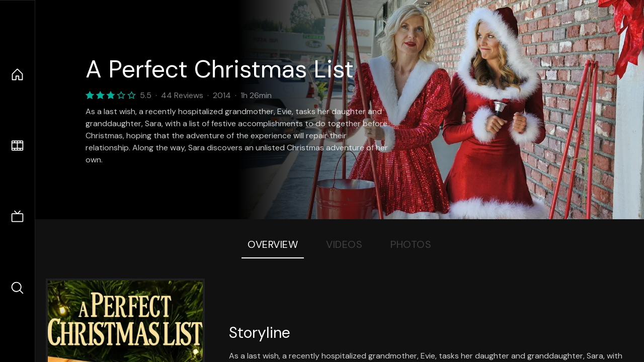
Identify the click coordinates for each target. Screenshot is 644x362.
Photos (411, 244)
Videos (344, 244)
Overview (273, 244)
